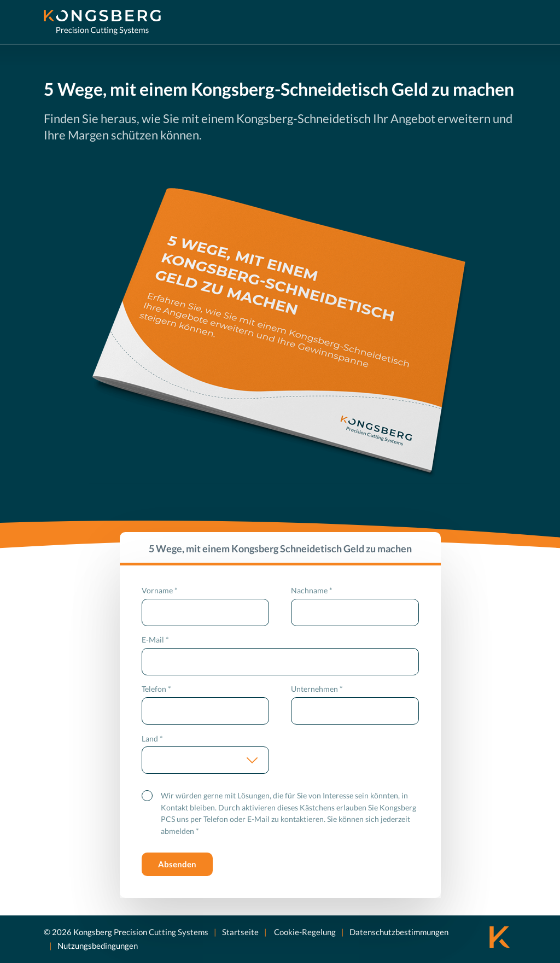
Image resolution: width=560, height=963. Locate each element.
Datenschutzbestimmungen (399, 931)
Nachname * (312, 590)
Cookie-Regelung (304, 931)
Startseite (240, 931)
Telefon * (156, 689)
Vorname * (160, 590)
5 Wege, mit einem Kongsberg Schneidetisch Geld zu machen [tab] (280, 548)
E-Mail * (155, 640)
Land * (152, 739)
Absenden (177, 864)
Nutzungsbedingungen (98, 946)
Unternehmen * (317, 689)
